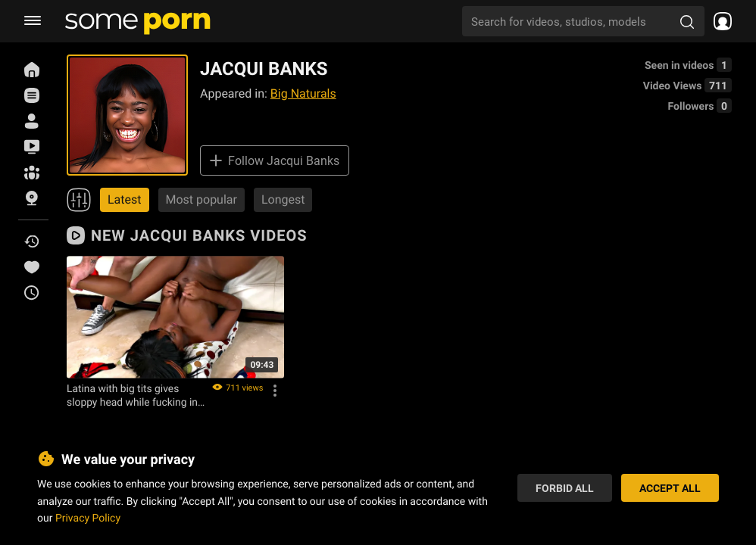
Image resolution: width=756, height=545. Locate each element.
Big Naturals (303, 93)
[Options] (275, 391)
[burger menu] (33, 21)
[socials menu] (718, 21)
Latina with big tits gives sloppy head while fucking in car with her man (132, 395)
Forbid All (565, 488)
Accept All (670, 488)
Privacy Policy (88, 517)
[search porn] (687, 21)
